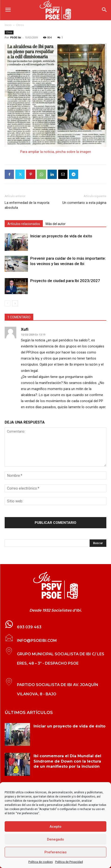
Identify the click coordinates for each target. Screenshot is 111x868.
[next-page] (15, 303)
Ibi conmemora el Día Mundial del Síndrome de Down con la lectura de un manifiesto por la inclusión (67, 761)
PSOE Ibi (16, 37)
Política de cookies (41, 862)
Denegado (55, 839)
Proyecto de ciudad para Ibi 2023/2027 (65, 281)
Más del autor (56, 224)
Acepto (55, 827)
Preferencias (55, 852)
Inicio (8, 25)
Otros (20, 25)
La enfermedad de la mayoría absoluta (27, 205)
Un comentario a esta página (84, 203)
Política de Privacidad (69, 862)
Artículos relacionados (24, 224)
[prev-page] (8, 303)
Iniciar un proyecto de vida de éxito (61, 236)
